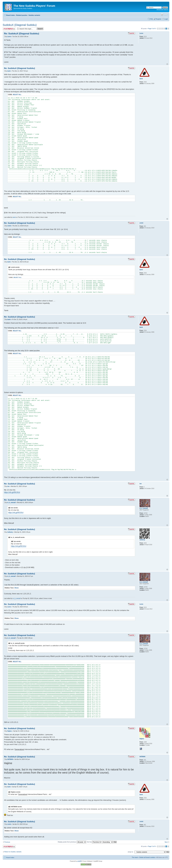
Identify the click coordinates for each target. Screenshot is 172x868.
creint (9, 226)
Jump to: (130, 852)
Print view (162, 15)
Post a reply (9, 29)
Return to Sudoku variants (13, 852)
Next (166, 842)
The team (135, 857)
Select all (17, 95)
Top (167, 64)
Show (16, 588)
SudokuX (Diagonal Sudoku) (20, 25)
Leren (9, 37)
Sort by (94, 842)
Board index (11, 15)
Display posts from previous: (72, 842)
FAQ (151, 19)
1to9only (10, 532)
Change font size (166, 15)
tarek (9, 71)
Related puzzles (22, 15)
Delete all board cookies (147, 857)
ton (8, 486)
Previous (7, 842)
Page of (152, 29)
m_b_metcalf (11, 503)
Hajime (9, 731)
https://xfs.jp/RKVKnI (12, 492)
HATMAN (10, 759)
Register (159, 19)
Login (166, 19)
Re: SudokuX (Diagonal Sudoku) (22, 34)
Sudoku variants (34, 15)
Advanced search (162, 10)
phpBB (79, 861)
